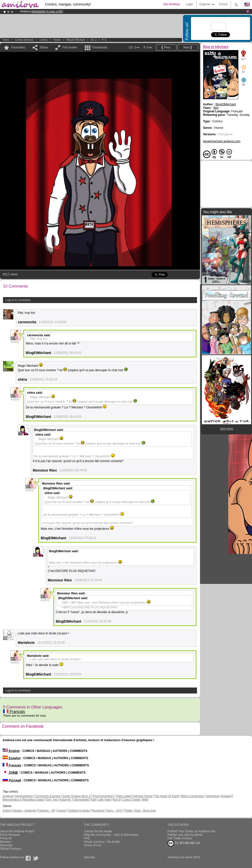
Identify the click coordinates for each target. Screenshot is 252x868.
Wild (145, 800)
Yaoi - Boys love (145, 811)
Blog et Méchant (76, 40)
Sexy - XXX (114, 811)
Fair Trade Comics (180, 838)
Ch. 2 (93, 40)
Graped (226, 796)
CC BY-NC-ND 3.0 (184, 843)
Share (44, 47)
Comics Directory (24, 40)
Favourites (18, 47)
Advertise (6, 845)
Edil (93, 800)
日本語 (10, 773)
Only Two (52, 800)
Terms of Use (93, 845)
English (11, 751)
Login (189, 4)
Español (11, 758)
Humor (57, 40)
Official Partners (11, 849)
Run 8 (116, 800)
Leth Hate (104, 800)
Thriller (128, 811)
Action (7, 811)
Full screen (70, 47)
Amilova (8, 796)
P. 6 (104, 40)
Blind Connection (193, 796)
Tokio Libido (124, 796)
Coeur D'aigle (132, 800)
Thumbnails (99, 47)
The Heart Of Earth (167, 796)
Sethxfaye (212, 796)
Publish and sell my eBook (185, 835)
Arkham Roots (143, 796)
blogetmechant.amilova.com (222, 141)
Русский (12, 780)
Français (14, 712)
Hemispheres (24, 796)
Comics (44, 40)
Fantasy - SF (47, 811)
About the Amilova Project (17, 831)
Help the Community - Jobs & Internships (111, 835)
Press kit (6, 838)
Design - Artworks (24, 811)
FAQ (87, 838)
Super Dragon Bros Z (76, 796)
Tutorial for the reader (98, 831)
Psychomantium (103, 796)
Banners (6, 842)
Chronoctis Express (47, 796)
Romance (98, 811)
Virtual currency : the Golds (102, 842)
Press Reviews (10, 835)
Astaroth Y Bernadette (74, 800)
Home (6, 40)
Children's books (79, 811)
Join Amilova (171, 4)
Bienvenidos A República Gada (23, 800)
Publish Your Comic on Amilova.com (191, 831)
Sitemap (89, 857)
